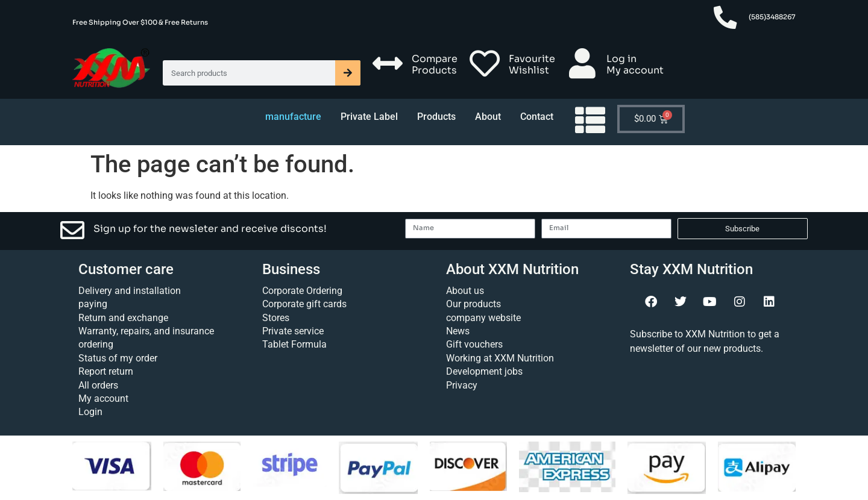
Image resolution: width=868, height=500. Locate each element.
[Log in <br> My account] (582, 63)
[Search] (348, 73)
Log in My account (635, 64)
